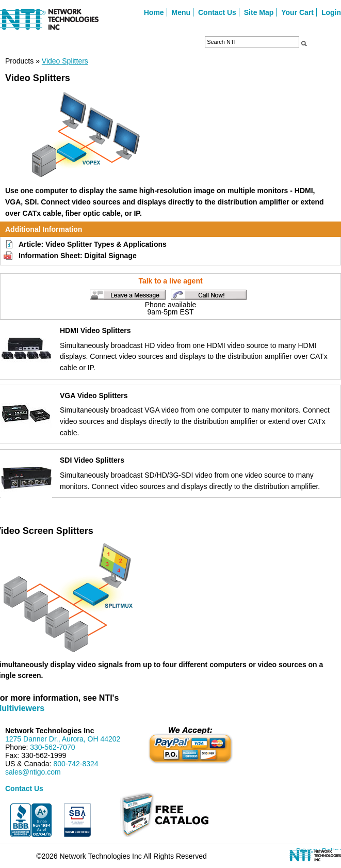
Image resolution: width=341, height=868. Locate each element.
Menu (181, 12)
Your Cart (297, 12)
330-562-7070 (52, 747)
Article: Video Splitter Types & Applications (93, 244)
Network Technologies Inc (50, 731)
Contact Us (217, 12)
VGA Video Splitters (94, 396)
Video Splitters (65, 61)
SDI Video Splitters (92, 460)
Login (331, 12)
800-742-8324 (76, 764)
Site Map (259, 12)
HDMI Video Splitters (95, 330)
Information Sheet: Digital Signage (78, 256)
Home (154, 12)
